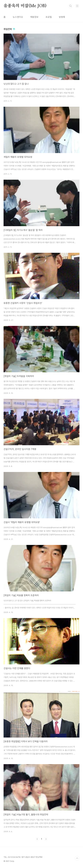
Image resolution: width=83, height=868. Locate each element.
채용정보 (34, 17)
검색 (71, 6)
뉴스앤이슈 (18, 17)
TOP (77, 858)
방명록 (62, 17)
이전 (37, 839)
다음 (46, 839)
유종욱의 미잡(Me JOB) (25, 6)
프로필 (49, 17)
